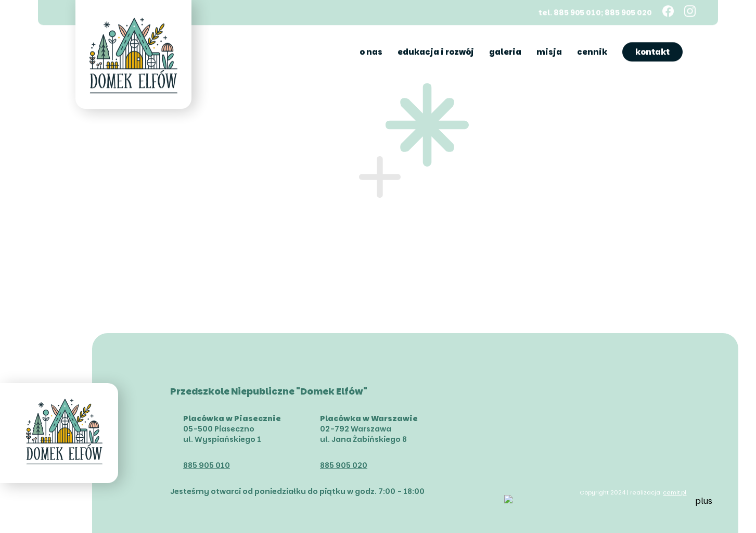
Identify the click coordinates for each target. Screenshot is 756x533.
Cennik (592, 51)
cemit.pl (675, 492)
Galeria (505, 51)
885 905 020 (344, 465)
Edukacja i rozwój (436, 51)
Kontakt (652, 51)
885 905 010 (207, 465)
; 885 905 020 (626, 11)
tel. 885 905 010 (570, 11)
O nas (371, 51)
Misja (549, 51)
